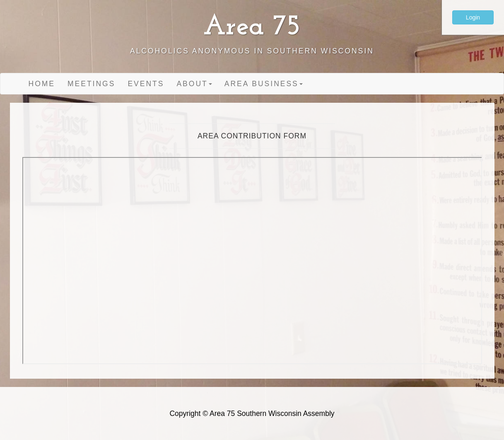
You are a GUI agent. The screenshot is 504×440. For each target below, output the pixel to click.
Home (42, 84)
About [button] (194, 84)
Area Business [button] (264, 84)
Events (146, 84)
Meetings (91, 84)
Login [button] (473, 17)
